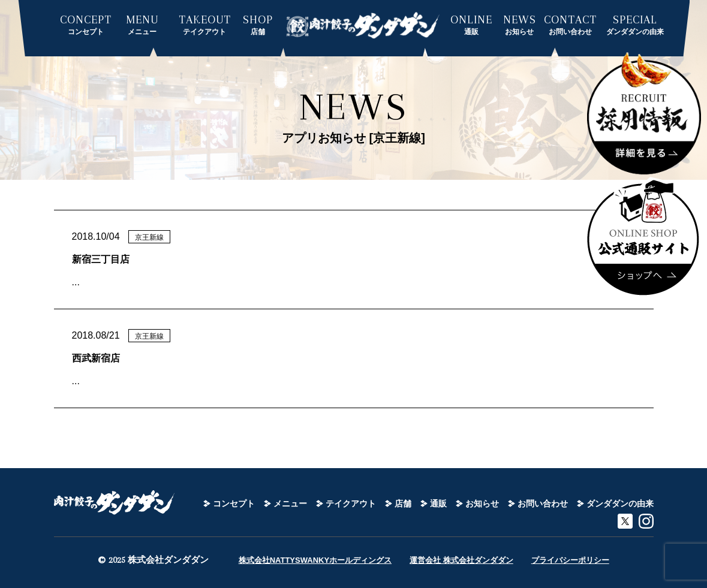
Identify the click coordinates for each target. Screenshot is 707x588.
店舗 (403, 503)
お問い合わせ (543, 503)
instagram (646, 521)
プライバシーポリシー (570, 560)
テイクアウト (351, 503)
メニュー (290, 503)
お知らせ (482, 503)
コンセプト (234, 503)
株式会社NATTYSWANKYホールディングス (315, 560)
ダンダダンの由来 (620, 503)
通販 (438, 503)
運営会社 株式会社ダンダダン (461, 560)
